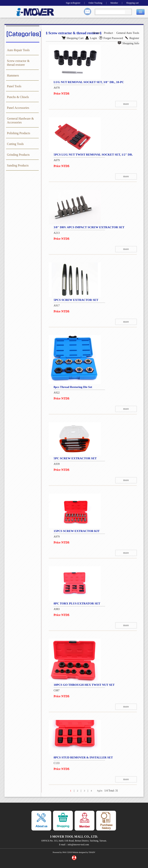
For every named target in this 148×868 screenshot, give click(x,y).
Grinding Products (18, 155)
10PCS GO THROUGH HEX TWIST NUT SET (83, 685)
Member (111, 3)
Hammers (13, 75)
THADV (92, 852)
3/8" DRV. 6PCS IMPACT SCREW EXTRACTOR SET (88, 227)
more (129, 104)
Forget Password (90, 37)
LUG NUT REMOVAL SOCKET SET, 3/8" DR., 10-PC (88, 82)
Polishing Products (18, 133)
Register (110, 37)
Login (71, 37)
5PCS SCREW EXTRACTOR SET (75, 300)
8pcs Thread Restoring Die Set (72, 387)
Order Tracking (90, 3)
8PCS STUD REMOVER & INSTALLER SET (82, 757)
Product (111, 33)
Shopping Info (129, 37)
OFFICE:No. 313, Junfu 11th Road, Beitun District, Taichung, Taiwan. (74, 841)
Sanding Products (18, 165)
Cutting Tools (15, 144)
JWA (64, 852)
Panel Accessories (18, 108)
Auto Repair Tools (18, 50)
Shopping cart (131, 3)
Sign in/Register (64, 3)
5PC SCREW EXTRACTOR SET (74, 458)
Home (99, 33)
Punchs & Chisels (18, 97)
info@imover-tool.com (78, 845)
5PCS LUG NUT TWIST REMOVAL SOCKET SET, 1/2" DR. (93, 154)
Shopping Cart (54, 37)
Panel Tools (14, 86)
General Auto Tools (129, 33)
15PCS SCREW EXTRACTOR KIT (76, 531)
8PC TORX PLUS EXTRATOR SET (76, 603)
